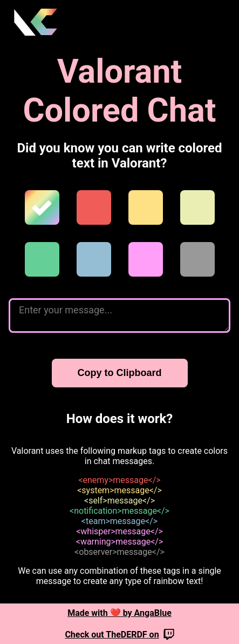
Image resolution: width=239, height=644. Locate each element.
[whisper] (146, 259)
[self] (197, 207)
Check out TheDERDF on (119, 634)
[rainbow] (42, 207)
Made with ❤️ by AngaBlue (119, 613)
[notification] (42, 259)
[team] (94, 259)
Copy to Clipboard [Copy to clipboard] (120, 373)
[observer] (197, 259)
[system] (146, 207)
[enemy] (94, 207)
